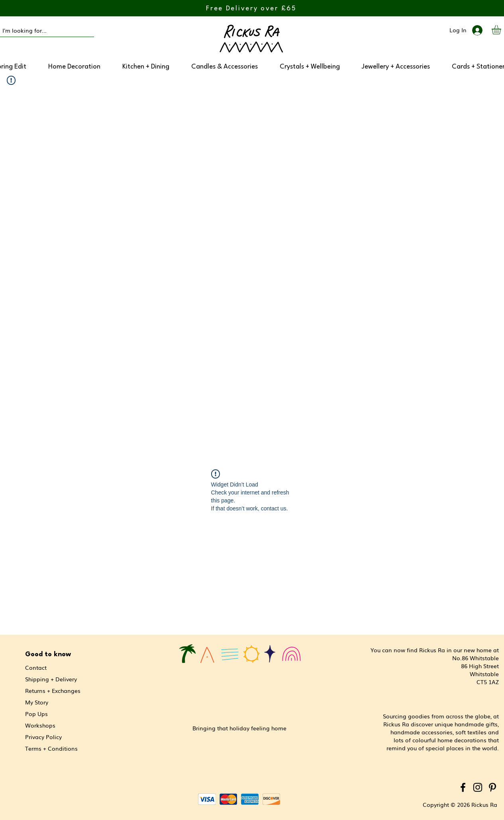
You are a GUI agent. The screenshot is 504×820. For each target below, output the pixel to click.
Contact (36, 667)
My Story (37, 702)
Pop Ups (36, 714)
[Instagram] (478, 787)
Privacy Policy (43, 737)
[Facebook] (463, 787)
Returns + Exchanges (53, 691)
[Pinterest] (492, 787)
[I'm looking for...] (40, 31)
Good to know (48, 654)
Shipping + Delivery (51, 679)
